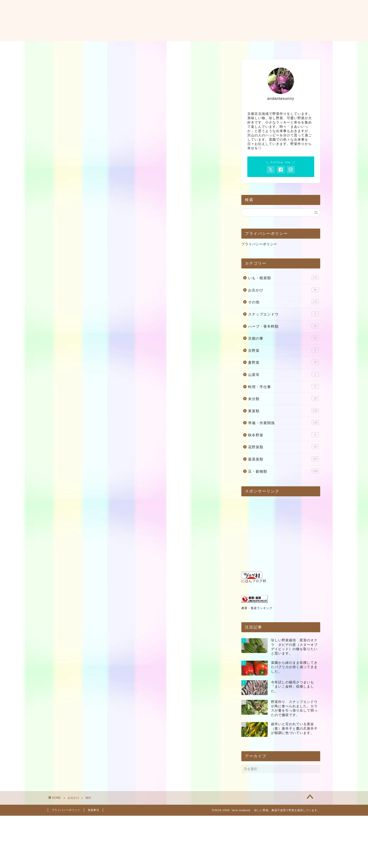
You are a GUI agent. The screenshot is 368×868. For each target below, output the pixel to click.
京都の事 (283, 338)
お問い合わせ (188, 47)
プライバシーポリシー (259, 244)
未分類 (283, 398)
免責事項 (93, 810)
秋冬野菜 (283, 435)
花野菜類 (283, 447)
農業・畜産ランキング (257, 608)
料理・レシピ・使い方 (231, 47)
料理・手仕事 (283, 386)
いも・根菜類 (283, 278)
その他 (283, 302)
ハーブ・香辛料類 (283, 326)
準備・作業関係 (283, 423)
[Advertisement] (274, 530)
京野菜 (283, 350)
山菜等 (283, 374)
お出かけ (283, 290)
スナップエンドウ (283, 314)
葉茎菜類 (283, 459)
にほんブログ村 (254, 577)
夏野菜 (283, 362)
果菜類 (283, 411)
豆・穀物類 (283, 471)
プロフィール (153, 47)
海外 (88, 798)
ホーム (124, 47)
